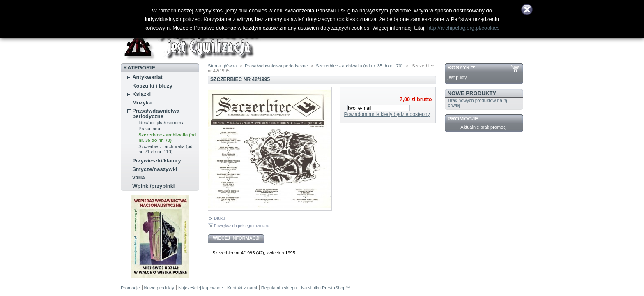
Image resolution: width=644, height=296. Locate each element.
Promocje (463, 119)
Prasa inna (149, 129)
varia (138, 177)
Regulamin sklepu (279, 288)
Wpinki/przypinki (153, 186)
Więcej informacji (236, 238)
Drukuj (220, 218)
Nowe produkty (472, 93)
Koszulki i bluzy (152, 86)
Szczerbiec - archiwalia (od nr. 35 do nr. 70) (167, 138)
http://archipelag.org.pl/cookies (463, 28)
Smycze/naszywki (155, 169)
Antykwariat (147, 77)
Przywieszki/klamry (157, 161)
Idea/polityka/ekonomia (162, 123)
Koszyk (459, 68)
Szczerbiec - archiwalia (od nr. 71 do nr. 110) (165, 149)
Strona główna (222, 66)
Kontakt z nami (242, 288)
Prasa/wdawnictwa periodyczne (156, 113)
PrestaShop (334, 288)
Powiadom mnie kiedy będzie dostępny (387, 114)
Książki (141, 94)
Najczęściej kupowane (201, 288)
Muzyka (142, 103)
